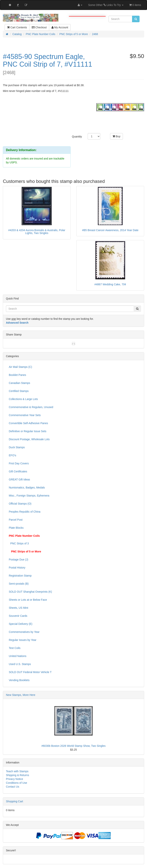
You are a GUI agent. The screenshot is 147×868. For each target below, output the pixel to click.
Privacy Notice (14, 779)
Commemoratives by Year (24, 632)
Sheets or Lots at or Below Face (28, 600)
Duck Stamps (17, 447)
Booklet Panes (17, 375)
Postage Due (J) (18, 560)
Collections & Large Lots (23, 399)
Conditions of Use (17, 783)
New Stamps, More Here (21, 695)
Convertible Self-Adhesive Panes (28, 423)
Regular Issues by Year (23, 640)
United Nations (18, 656)
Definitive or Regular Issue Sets (28, 431)
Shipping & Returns (18, 775)
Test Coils (15, 648)
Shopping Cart (15, 801)
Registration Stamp (20, 576)
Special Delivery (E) (21, 624)
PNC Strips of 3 (19, 543)
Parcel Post (16, 520)
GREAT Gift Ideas (19, 479)
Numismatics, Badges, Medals (27, 488)
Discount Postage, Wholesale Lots (29, 439)
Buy (116, 136)
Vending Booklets (19, 680)
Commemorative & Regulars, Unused (31, 407)
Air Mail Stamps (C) (20, 367)
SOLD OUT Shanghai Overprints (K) (30, 592)
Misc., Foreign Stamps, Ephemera (29, 496)
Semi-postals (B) (19, 584)
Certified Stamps (19, 391)
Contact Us (13, 787)
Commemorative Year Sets (25, 415)
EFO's (12, 455)
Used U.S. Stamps (20, 664)
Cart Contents (17, 27)
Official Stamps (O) (20, 504)
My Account (60, 27)
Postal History (17, 568)
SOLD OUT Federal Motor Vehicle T (30, 672)
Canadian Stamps (19, 383)
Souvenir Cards (18, 616)
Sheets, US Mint (18, 608)
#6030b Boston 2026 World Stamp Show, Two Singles (74, 746)
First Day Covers (19, 463)
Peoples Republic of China (25, 512)
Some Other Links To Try (106, 5)
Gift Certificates (18, 471)
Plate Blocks (16, 528)
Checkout (39, 27)
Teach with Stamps (17, 771)
